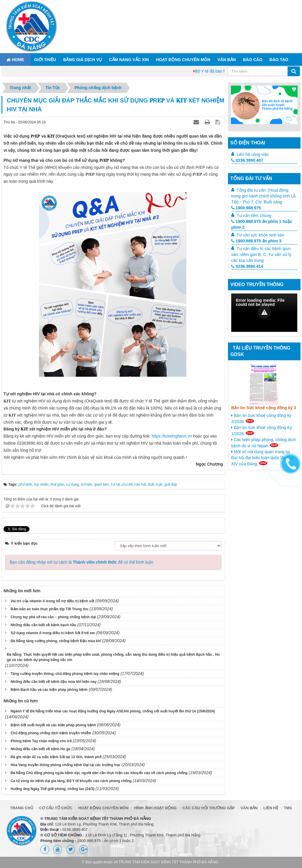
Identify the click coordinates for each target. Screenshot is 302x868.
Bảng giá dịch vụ (82, 60)
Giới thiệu (45, 60)
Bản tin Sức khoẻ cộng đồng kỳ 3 (264, 408)
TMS (288, 808)
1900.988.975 (246, 208)
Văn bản (227, 60)
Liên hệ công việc (253, 154)
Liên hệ (271, 808)
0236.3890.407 (247, 160)
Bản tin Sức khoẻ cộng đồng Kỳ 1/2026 (262, 431)
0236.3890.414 (247, 266)
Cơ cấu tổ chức (56, 808)
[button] (264, 312)
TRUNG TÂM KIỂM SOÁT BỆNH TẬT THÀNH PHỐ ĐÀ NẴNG (168, 862)
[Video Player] (264, 313)
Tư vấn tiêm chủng (254, 216)
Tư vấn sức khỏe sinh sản (260, 235)
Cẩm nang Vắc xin (129, 60)
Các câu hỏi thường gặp (209, 808)
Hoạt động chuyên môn (183, 60)
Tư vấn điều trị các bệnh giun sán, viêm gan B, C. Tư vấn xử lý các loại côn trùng (261, 254)
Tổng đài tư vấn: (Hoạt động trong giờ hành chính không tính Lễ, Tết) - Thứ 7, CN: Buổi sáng (264, 196)
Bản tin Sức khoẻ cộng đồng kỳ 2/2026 (261, 418)
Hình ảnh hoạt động (155, 808)
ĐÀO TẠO (279, 60)
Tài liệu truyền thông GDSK (260, 351)
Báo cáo (253, 60)
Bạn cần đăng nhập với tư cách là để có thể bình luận (82, 562)
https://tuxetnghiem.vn (172, 436)
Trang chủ (22, 808)
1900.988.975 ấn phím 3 (256, 241)
